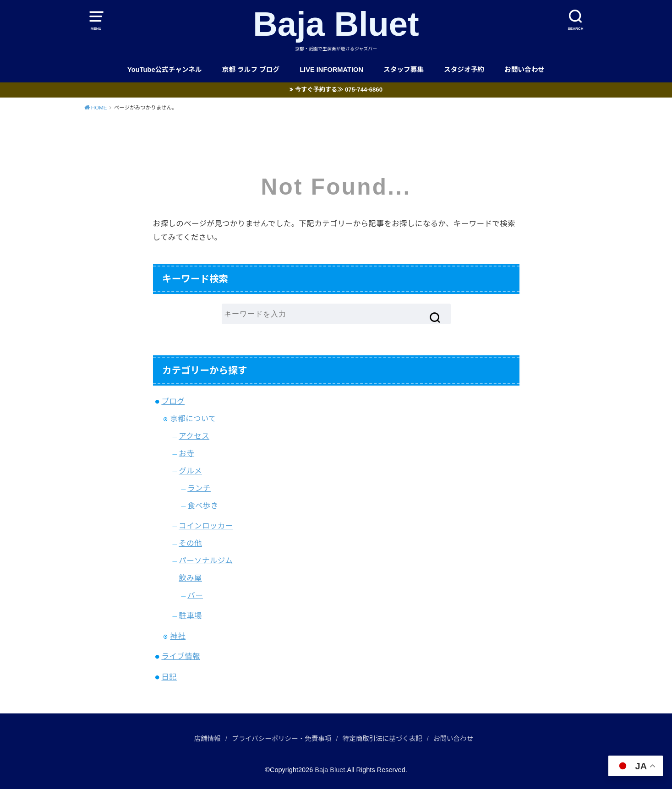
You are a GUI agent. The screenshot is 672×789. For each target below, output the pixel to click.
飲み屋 (190, 578)
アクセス (194, 436)
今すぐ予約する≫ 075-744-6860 (339, 90)
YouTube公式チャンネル (165, 70)
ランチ (199, 488)
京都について (193, 419)
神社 (178, 636)
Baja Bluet (336, 24)
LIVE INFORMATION (331, 70)
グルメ (190, 471)
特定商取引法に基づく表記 (382, 739)
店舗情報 (208, 739)
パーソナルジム (206, 560)
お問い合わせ (524, 70)
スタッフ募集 (404, 70)
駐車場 (190, 615)
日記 (169, 677)
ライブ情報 (180, 656)
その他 (190, 543)
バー (195, 595)
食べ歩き (203, 506)
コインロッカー (206, 526)
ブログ (173, 401)
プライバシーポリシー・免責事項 (281, 739)
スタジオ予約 (464, 70)
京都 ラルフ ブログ (251, 70)
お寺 (186, 453)
